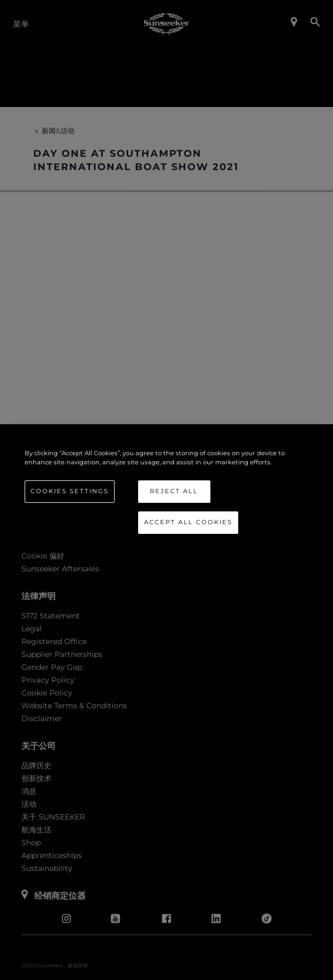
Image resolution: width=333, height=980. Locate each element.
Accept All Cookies (188, 522)
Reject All (174, 491)
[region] (167, 490)
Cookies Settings (70, 491)
